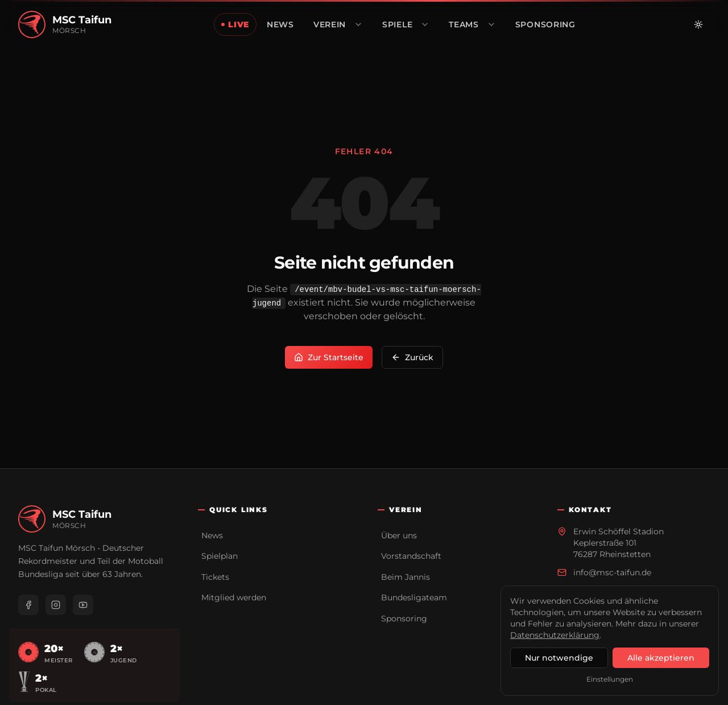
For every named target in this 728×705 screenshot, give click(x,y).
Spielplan (220, 556)
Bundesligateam (414, 597)
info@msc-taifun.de (612, 572)
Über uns (399, 535)
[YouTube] (83, 605)
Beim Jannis (406, 577)
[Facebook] (28, 605)
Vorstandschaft (411, 556)
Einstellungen (610, 679)
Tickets (215, 577)
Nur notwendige (559, 658)
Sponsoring (404, 619)
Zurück (412, 357)
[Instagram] (56, 605)
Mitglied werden (234, 597)
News (212, 535)
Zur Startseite (329, 357)
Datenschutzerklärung (555, 635)
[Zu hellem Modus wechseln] (698, 24)
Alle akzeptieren (661, 658)
